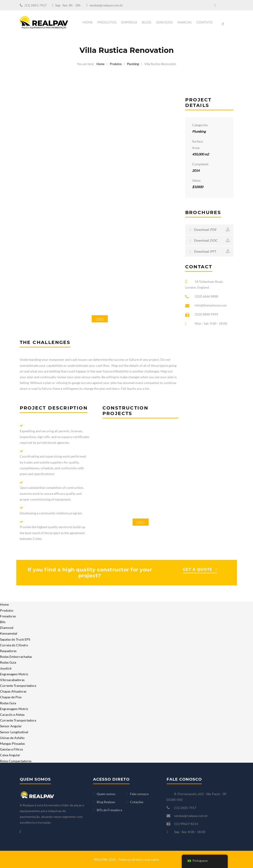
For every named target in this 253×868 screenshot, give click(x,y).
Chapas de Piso (11, 697)
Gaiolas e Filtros (11, 749)
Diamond (7, 628)
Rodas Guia (8, 662)
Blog (147, 22)
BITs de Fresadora (109, 810)
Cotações (137, 802)
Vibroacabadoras (12, 680)
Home (87, 22)
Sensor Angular (11, 726)
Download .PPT (210, 251)
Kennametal (9, 633)
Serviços (164, 22)
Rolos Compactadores (16, 761)
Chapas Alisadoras (13, 691)
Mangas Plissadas (12, 743)
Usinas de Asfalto (12, 738)
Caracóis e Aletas (12, 715)
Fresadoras (8, 616)
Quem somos (106, 794)
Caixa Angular (10, 755)
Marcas (185, 22)
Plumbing (133, 64)
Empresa (129, 22)
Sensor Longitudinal (14, 732)
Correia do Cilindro (14, 645)
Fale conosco (139, 794)
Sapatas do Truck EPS (15, 639)
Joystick (6, 668)
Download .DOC (210, 241)
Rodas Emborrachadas (16, 657)
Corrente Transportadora (18, 686)
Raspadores (8, 651)
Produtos (107, 22)
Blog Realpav (106, 802)
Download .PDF (210, 230)
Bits (3, 622)
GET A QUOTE (198, 569)
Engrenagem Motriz (14, 674)
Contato (204, 22)
